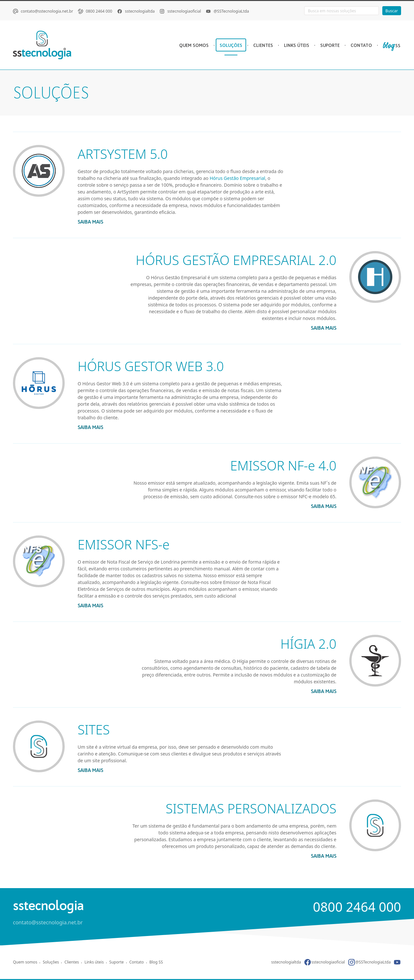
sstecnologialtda (140, 11)
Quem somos (25, 962)
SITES (94, 729)
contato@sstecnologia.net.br (47, 11)
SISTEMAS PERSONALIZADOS (251, 808)
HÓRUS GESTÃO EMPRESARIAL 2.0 (236, 260)
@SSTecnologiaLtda (231, 11)
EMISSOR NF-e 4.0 (283, 465)
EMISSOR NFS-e (124, 544)
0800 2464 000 (99, 11)
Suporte (117, 962)
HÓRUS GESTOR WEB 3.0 (151, 366)
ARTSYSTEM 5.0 (123, 154)
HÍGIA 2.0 (308, 644)
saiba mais (90, 222)
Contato (137, 962)
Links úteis (94, 962)
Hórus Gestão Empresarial (237, 178)
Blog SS (156, 962)
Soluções (51, 962)
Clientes (72, 962)
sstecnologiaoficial (184, 11)
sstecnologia (49, 906)
